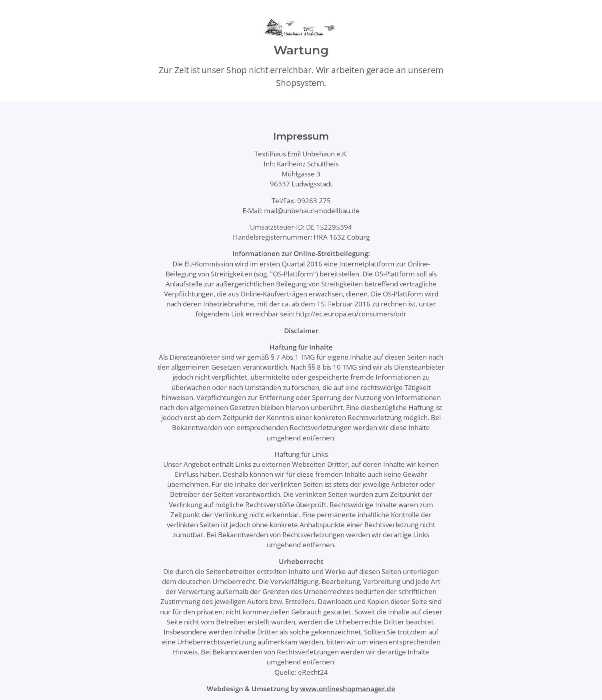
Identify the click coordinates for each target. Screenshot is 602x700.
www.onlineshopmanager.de (348, 689)
